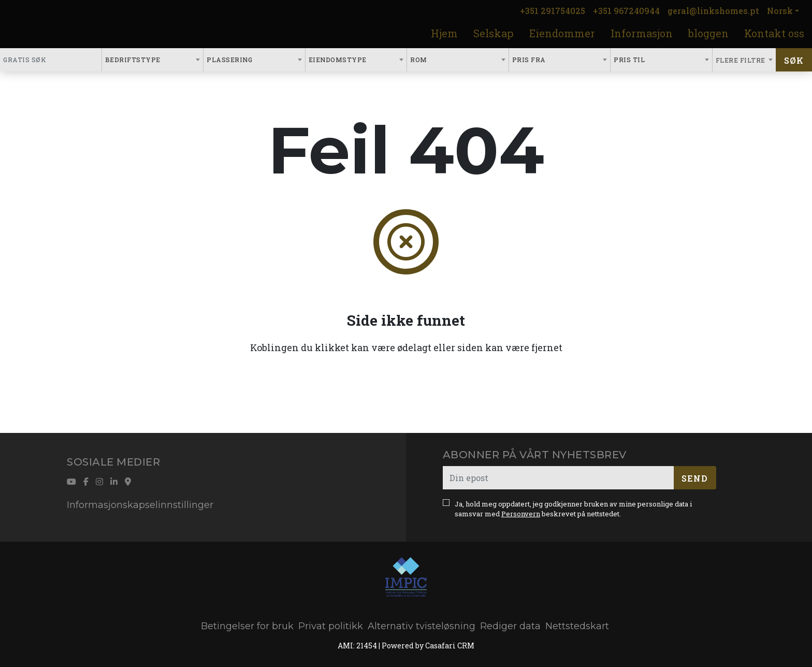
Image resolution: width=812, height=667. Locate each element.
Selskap (494, 33)
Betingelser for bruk (247, 626)
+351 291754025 (553, 11)
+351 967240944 (626, 11)
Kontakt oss (774, 33)
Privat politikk (331, 626)
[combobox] (153, 60)
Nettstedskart (577, 626)
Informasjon (642, 33)
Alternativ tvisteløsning (422, 626)
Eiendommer (562, 33)
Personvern (521, 514)
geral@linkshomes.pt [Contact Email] (713, 11)
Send (695, 478)
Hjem (444, 33)
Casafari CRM (450, 646)
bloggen (708, 33)
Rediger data (510, 626)
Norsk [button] (780, 11)
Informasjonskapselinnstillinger (140, 505)
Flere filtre (742, 60)
